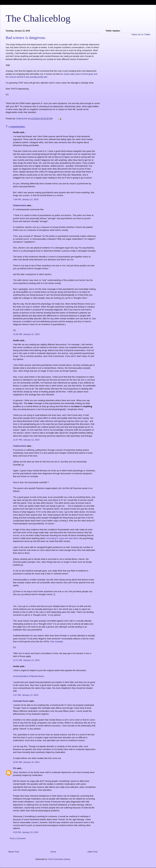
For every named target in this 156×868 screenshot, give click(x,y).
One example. (57, 642)
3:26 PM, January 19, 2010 (26, 832)
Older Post (93, 852)
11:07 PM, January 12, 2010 (26, 440)
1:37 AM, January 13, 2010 (26, 695)
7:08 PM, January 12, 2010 (26, 199)
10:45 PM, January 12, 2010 (26, 334)
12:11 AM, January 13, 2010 (26, 660)
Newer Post (14, 852)
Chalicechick (19, 205)
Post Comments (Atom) (59, 859)
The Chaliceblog (38, 18)
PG (15, 768)
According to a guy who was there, (63, 538)
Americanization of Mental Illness (28, 676)
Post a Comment (18, 838)
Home (53, 852)
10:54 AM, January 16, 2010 (26, 762)
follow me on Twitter (141, 34)
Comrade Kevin (21, 701)
